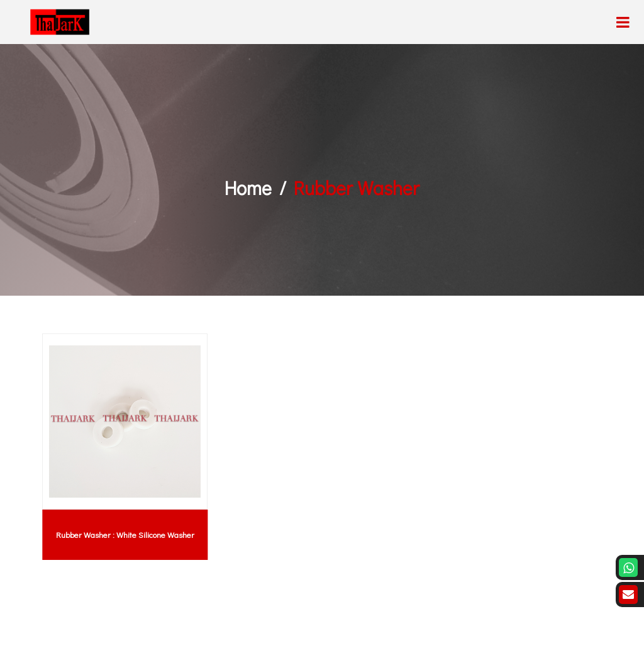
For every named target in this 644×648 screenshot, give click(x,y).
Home (248, 188)
